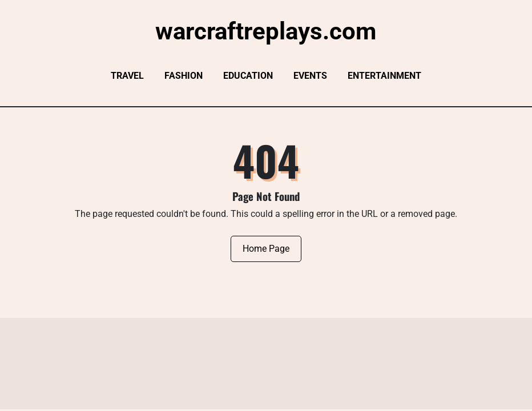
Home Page (266, 249)
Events (310, 76)
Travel (127, 76)
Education (248, 76)
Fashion (184, 76)
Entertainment (384, 76)
